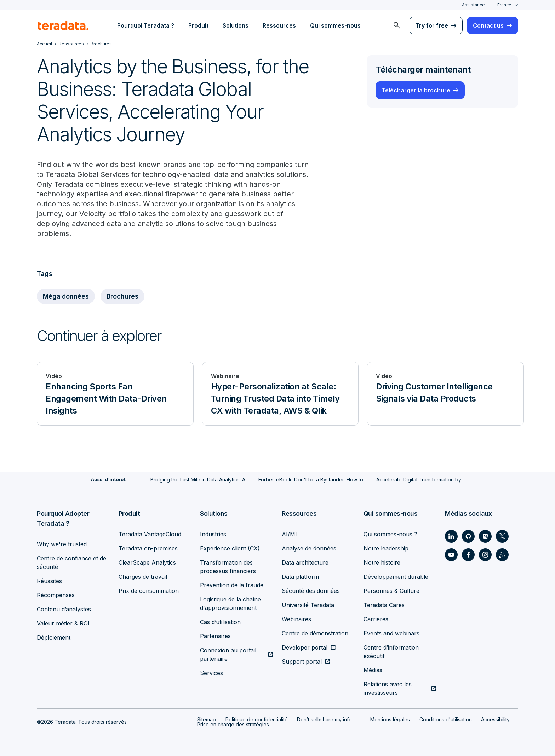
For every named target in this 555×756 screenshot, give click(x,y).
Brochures (123, 297)
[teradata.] (63, 25)
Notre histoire (382, 562)
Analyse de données (309, 548)
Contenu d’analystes (64, 609)
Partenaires (215, 636)
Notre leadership (386, 548)
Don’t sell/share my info (324, 719)
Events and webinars (391, 633)
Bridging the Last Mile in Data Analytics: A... (199, 480)
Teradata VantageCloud (150, 534)
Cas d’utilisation (220, 622)
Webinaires (296, 619)
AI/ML (290, 534)
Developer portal (305, 647)
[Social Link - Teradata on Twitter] (502, 536)
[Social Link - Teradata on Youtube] (451, 555)
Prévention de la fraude (232, 585)
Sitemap (207, 719)
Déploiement (54, 637)
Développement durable (396, 577)
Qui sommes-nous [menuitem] (335, 25)
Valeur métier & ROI (63, 623)
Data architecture (305, 562)
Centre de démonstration (315, 633)
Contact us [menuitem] (488, 25)
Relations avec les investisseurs (388, 688)
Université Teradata (308, 605)
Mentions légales (390, 719)
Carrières (376, 619)
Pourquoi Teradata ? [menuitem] (146, 25)
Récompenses (56, 595)
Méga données (66, 297)
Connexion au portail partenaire (228, 654)
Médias (373, 670)
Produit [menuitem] (198, 25)
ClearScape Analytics (147, 562)
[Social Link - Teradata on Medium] (485, 536)
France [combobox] (504, 5)
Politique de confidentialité (257, 719)
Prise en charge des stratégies (233, 724)
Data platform (300, 577)
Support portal (302, 662)
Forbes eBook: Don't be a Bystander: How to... (312, 480)
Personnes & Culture (391, 591)
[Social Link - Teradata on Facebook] (468, 555)
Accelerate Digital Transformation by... (420, 480)
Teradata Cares (384, 605)
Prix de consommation (149, 591)
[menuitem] (397, 25)
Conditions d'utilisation (446, 719)
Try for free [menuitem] (432, 25)
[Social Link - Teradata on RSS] (502, 555)
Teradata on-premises (148, 548)
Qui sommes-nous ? (390, 534)
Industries (213, 534)
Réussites (49, 581)
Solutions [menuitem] (236, 25)
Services (211, 673)
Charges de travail (143, 577)
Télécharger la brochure (416, 90)
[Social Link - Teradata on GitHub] (468, 536)
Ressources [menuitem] (279, 25)
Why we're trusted (62, 544)
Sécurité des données (311, 591)
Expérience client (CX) (230, 548)
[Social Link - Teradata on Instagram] (485, 555)
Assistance (473, 5)
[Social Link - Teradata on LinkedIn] (451, 536)
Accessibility (495, 719)
